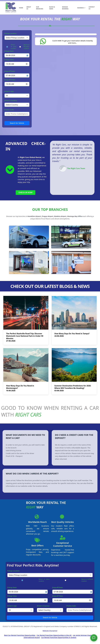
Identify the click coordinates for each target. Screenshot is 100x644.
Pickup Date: (9, 51)
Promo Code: (9, 110)
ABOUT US (29, 8)
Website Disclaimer (50, 631)
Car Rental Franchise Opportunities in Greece (59, 637)
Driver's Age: (9, 91)
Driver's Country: (11, 100)
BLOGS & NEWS (52, 8)
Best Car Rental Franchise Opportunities (20, 635)
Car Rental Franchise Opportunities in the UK (54, 635)
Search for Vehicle (17, 123)
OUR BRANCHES (40, 8)
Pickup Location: (11, 33)
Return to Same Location (14, 47)
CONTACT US (92, 8)
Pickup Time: (9, 60)
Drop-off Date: (10, 71)
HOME (21, 8)
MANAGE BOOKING (65, 8)
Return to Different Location (27, 47)
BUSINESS (81, 8)
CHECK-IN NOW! (26, 193)
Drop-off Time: (10, 80)
